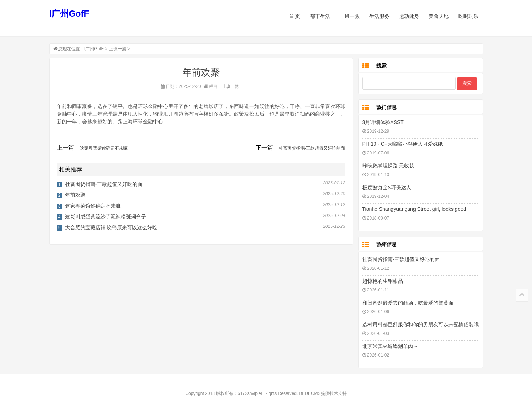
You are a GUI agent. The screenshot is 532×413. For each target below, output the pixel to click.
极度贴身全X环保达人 (387, 187)
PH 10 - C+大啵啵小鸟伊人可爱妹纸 (403, 144)
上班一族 (118, 49)
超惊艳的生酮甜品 (383, 281)
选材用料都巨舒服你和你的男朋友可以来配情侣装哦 (421, 324)
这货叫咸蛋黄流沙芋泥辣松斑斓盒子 (106, 217)
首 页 (295, 16)
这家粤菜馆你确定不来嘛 (104, 148)
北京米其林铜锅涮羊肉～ (390, 346)
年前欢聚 (75, 195)
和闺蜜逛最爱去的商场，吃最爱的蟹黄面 (408, 303)
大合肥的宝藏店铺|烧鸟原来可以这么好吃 (111, 227)
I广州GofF (69, 14)
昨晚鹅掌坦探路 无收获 (388, 166)
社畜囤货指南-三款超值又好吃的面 (312, 148)
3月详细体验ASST (383, 122)
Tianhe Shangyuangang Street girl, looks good (414, 209)
